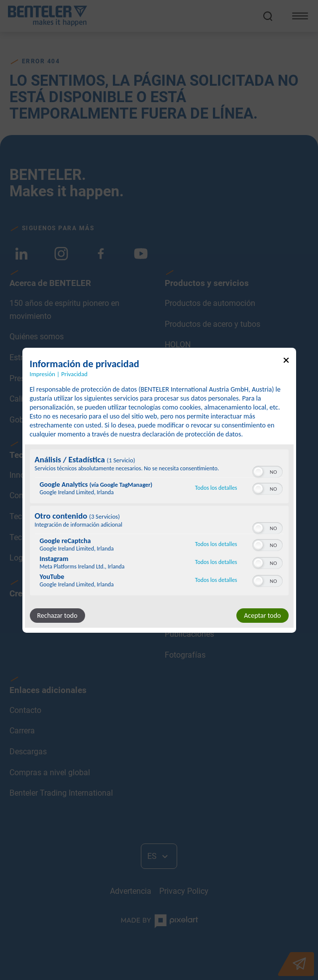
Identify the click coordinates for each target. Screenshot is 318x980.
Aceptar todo (262, 616)
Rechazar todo (57, 616)
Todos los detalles (216, 488)
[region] (159, 524)
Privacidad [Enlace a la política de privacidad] (74, 373)
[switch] (267, 471)
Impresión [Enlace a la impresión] (43, 373)
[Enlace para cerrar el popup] (286, 361)
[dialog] (159, 490)
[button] (258, 472)
